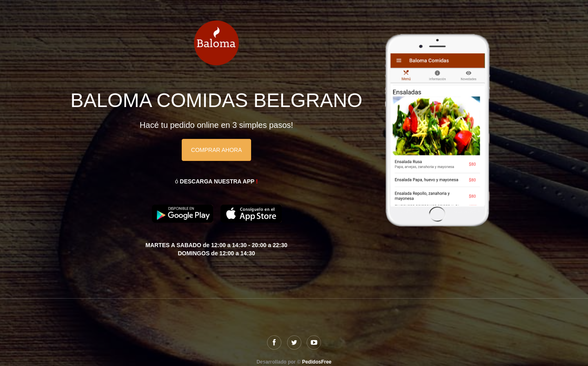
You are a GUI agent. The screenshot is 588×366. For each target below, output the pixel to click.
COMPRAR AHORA (216, 150)
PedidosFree (317, 362)
